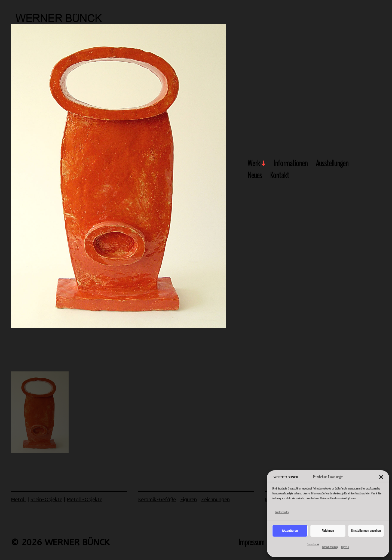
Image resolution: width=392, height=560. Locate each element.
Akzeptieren (290, 531)
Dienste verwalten (282, 512)
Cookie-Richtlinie (313, 544)
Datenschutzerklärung (330, 547)
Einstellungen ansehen (366, 531)
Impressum (345, 547)
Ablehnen (328, 531)
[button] (381, 477)
